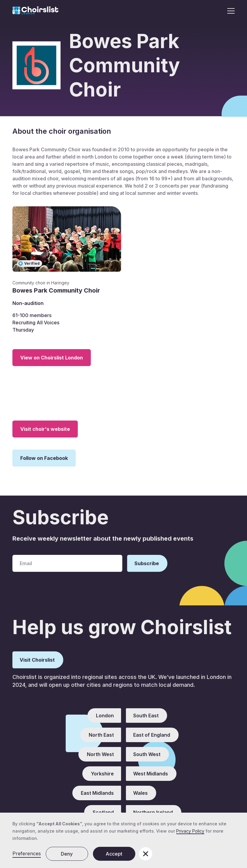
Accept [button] (114, 854)
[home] (35, 11)
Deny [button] (67, 854)
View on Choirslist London (52, 358)
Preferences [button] (27, 853)
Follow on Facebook (44, 458)
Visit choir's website (45, 429)
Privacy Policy (190, 831)
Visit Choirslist (37, 660)
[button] (229, 11)
